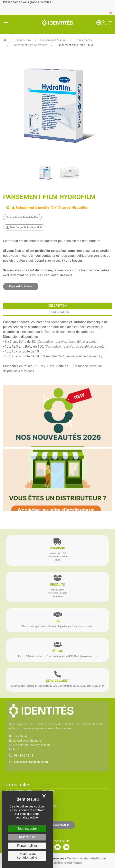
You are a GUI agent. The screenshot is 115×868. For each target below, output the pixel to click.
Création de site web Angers (64, 863)
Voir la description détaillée (22, 217)
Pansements (84, 40)
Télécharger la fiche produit (24, 227)
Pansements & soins (53, 40)
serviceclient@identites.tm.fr (32, 762)
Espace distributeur (21, 286)
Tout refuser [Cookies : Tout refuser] (27, 837)
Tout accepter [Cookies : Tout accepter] (27, 829)
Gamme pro (23, 40)
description (57, 306)
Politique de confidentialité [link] (27, 856)
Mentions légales (78, 858)
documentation (58, 312)
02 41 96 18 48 (24, 756)
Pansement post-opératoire (30, 45)
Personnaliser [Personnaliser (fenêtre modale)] (27, 846)
